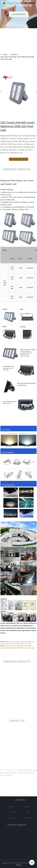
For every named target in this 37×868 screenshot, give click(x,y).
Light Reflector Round (24, 628)
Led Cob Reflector (12, 631)
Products (14, 55)
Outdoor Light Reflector (8, 628)
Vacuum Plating (28, 623)
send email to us (19, 159)
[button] (22, 3)
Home (5, 55)
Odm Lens (20, 623)
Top (32, 862)
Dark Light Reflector (25, 631)
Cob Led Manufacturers (25, 626)
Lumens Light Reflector (8, 623)
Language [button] (32, 3)
